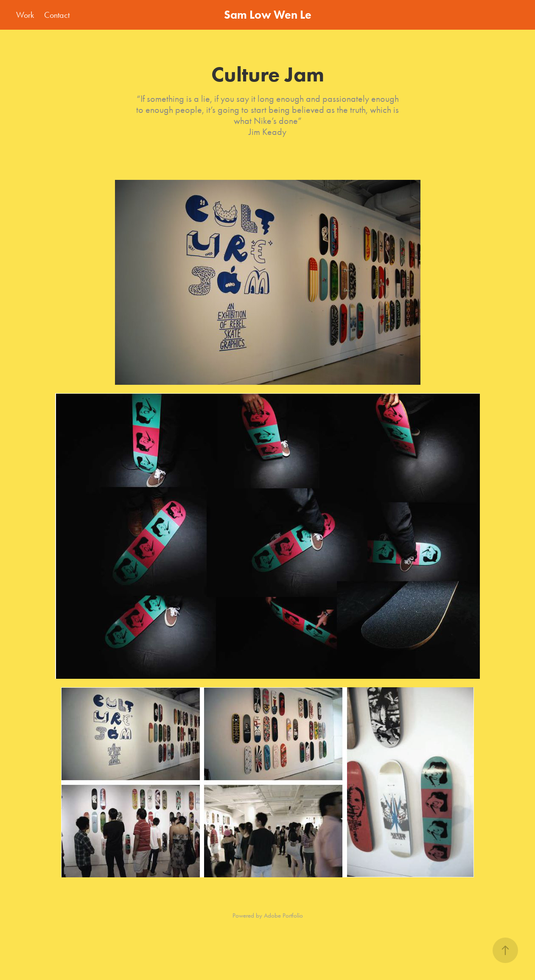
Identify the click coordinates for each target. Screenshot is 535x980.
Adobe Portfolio (283, 916)
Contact (57, 15)
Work (25, 15)
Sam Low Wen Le (268, 15)
